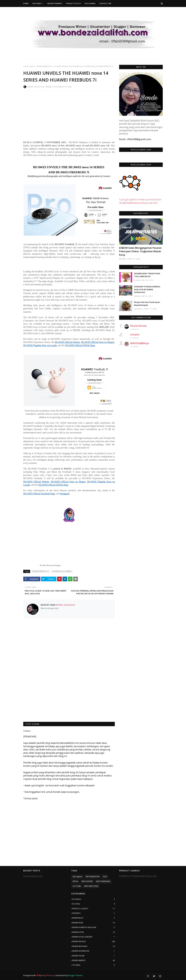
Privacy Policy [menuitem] (74, 3)
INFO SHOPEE (87, 881)
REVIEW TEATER (94, 956)
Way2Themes (48, 975)
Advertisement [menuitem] (55, 3)
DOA (105, 877)
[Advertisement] (69, 114)
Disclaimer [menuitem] (90, 3)
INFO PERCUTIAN (91, 886)
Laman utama (29, 66)
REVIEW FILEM (94, 923)
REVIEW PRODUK (94, 942)
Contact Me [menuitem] (105, 3)
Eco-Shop (94, 904)
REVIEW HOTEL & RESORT (94, 937)
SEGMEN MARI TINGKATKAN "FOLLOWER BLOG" (147, 275)
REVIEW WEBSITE (94, 960)
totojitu (135, 334)
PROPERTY (94, 913)
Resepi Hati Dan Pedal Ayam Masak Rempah (147, 304)
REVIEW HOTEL (94, 932)
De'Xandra (94, 899)
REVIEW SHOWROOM (94, 951)
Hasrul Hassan (138, 326)
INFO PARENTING (103, 881)
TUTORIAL (94, 965)
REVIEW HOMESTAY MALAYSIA (94, 927)
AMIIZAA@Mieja (139, 343)
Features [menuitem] (37, 3)
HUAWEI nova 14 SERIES (62, 571)
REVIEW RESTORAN (94, 946)
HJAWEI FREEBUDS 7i (44, 66)
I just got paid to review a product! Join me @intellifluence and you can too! (140, 198)
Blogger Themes (76, 975)
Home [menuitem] (26, 3)
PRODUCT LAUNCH (94, 909)
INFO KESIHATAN (93, 877)
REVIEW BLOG (94, 918)
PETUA (75, 881)
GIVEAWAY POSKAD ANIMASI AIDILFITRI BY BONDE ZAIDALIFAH (147, 289)
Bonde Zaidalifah (36, 87)
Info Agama (77, 877)
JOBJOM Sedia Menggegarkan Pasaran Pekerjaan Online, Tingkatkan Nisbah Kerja (140, 251)
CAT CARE (77, 886)
